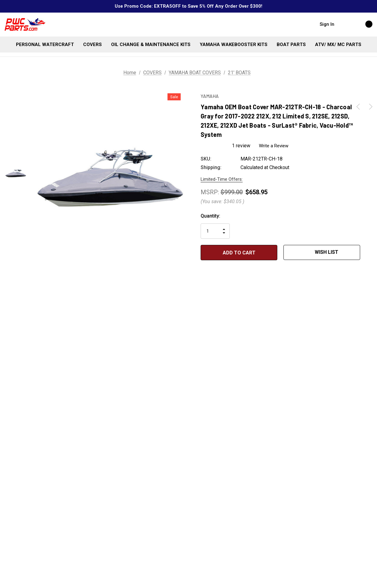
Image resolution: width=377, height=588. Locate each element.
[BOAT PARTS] (291, 44)
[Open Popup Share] (369, 253)
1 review (241, 146)
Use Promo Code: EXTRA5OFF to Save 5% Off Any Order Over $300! (188, 6)
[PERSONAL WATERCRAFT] (45, 44)
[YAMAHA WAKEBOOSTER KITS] (234, 44)
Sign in (327, 24)
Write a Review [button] (274, 145)
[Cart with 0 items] (362, 24)
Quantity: (210, 216)
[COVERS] (92, 44)
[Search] (345, 24)
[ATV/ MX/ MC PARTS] (338, 44)
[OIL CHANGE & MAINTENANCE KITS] (151, 44)
